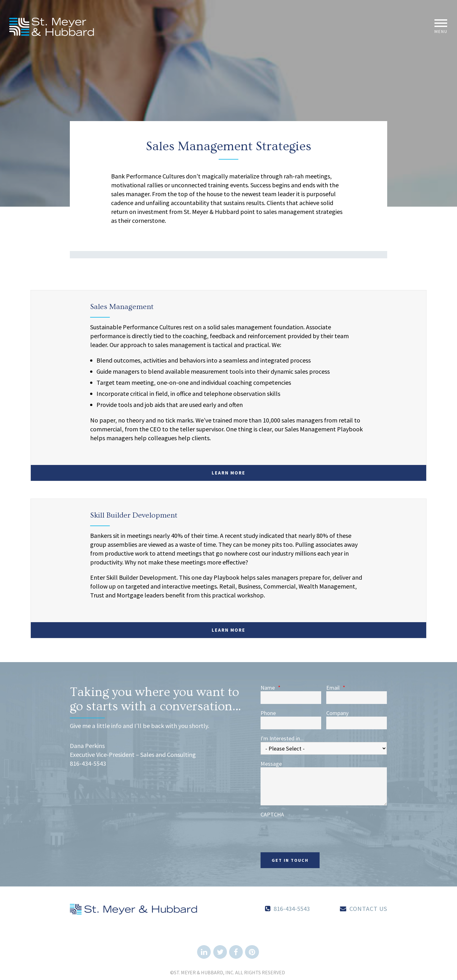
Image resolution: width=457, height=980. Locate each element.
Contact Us (368, 909)
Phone (268, 713)
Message (271, 764)
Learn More (228, 473)
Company (337, 713)
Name (271, 688)
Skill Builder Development (134, 515)
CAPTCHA (272, 815)
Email (336, 688)
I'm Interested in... (282, 738)
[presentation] (309, 830)
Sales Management (122, 307)
